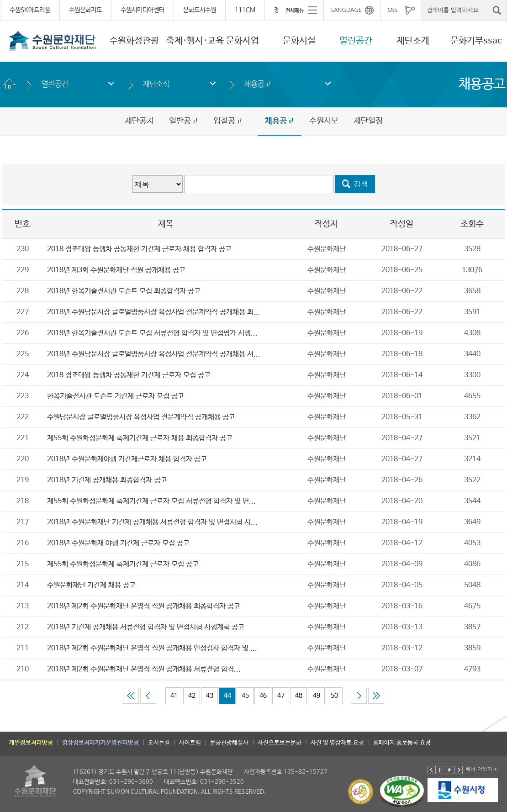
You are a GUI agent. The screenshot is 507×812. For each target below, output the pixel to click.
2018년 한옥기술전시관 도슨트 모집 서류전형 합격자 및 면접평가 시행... (152, 333)
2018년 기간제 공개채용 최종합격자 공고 (107, 480)
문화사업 (243, 41)
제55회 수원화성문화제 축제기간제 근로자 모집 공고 (123, 564)
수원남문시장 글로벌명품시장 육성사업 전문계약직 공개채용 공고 (141, 417)
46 (263, 696)
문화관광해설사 (229, 743)
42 (192, 696)
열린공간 (356, 41)
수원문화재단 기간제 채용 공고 (91, 585)
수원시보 (324, 121)
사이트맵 (190, 743)
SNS (392, 10)
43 (210, 696)
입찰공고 (228, 121)
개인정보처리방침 (31, 743)
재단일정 (368, 121)
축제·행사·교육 (195, 41)
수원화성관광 (134, 41)
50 (334, 696)
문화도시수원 (200, 10)
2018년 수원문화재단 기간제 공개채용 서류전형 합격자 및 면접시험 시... (152, 522)
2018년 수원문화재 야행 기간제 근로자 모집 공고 (118, 543)
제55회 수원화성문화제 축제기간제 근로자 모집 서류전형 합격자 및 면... (151, 501)
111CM (245, 10)
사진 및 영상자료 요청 (337, 743)
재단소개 (413, 41)
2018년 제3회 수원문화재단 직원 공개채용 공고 (116, 270)
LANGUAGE (346, 10)
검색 (361, 184)
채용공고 (257, 84)
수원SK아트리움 (30, 10)
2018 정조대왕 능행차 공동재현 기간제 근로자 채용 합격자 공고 (139, 249)
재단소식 (156, 84)
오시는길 (159, 743)
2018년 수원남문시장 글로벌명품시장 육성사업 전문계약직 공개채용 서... (154, 354)
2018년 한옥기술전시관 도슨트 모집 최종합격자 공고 (124, 291)
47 (281, 696)
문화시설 (299, 41)
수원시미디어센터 (143, 10)
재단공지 (139, 121)
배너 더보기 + (481, 769)
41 (174, 696)
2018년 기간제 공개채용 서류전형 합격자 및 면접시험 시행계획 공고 (146, 627)
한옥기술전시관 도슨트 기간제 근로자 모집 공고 (116, 396)
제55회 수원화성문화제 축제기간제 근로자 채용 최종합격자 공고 (140, 438)
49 (317, 696)
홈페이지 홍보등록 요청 (402, 743)
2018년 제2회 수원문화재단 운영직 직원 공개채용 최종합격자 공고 (144, 606)
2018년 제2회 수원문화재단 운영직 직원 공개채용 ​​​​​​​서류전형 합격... (144, 669)
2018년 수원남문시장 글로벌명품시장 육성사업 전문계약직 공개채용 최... (154, 312)
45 (245, 696)
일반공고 (184, 121)
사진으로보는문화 (280, 743)
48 (299, 696)
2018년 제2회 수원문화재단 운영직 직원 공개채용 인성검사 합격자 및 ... (152, 648)
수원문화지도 (85, 10)
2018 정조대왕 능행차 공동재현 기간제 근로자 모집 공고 (129, 375)
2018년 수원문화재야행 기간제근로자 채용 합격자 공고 (127, 459)
